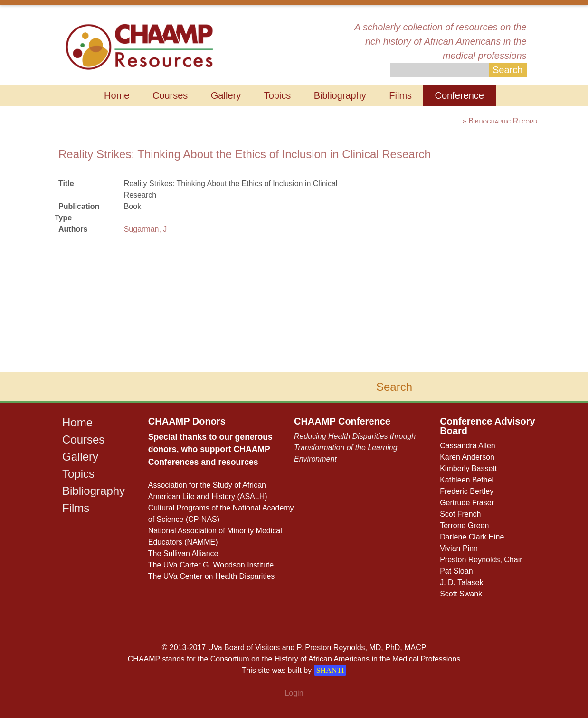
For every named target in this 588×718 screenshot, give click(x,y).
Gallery (226, 95)
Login (294, 693)
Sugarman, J (146, 229)
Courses (170, 95)
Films (400, 95)
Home (117, 95)
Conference (460, 95)
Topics (278, 95)
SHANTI (330, 670)
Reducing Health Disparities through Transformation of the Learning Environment (355, 448)
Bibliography (340, 95)
